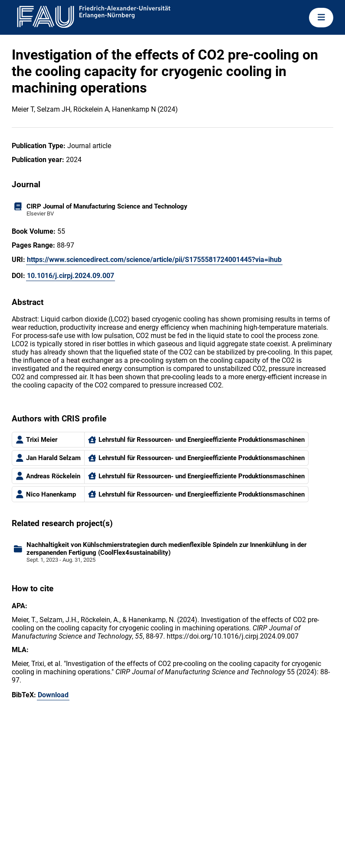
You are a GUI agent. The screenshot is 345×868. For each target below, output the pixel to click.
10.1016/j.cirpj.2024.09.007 (71, 276)
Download (53, 695)
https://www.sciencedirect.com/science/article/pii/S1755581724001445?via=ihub (154, 260)
